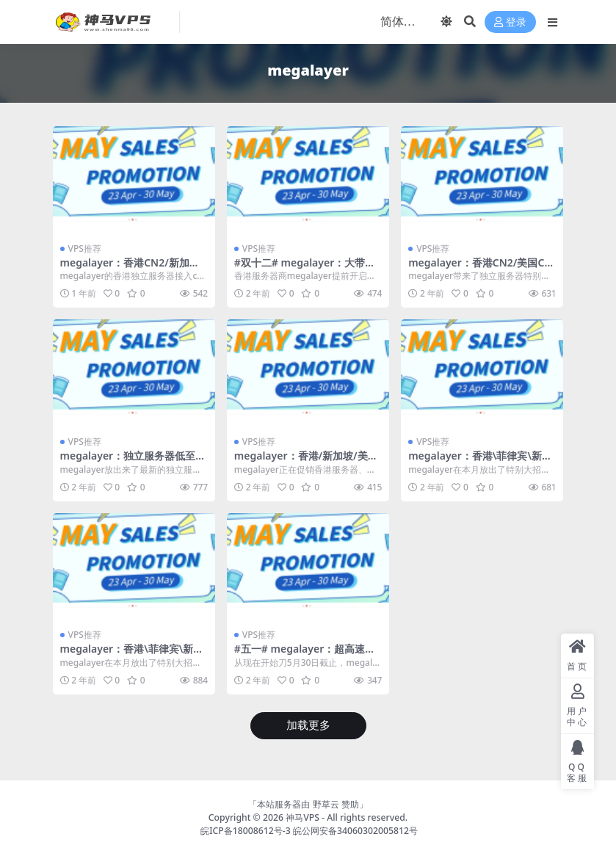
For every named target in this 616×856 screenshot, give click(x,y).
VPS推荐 (85, 249)
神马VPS (302, 817)
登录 (510, 22)
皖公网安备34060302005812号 (355, 831)
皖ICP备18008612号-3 (246, 831)
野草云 (326, 804)
